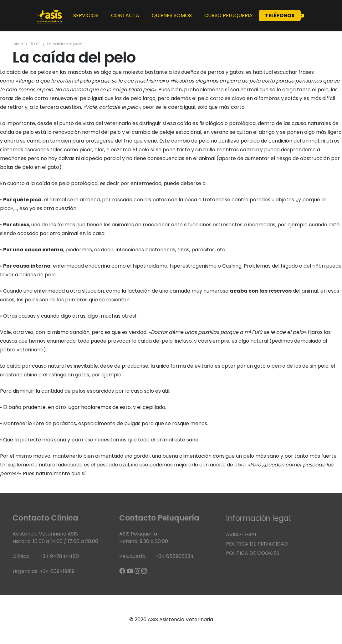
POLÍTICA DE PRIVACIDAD (257, 544)
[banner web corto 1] (50, 16)
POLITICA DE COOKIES (253, 553)
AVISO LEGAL (241, 534)
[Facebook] (122, 571)
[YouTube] (301, 16)
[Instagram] (137, 571)
